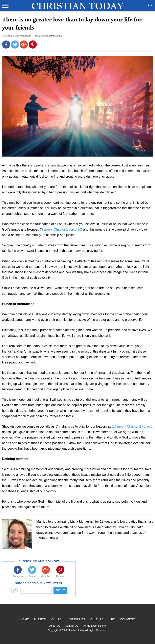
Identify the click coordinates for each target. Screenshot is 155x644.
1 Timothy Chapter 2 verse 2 (132, 426)
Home (25, 619)
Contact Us (71, 626)
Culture (97, 619)
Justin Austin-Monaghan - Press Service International (34, 36)
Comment (127, 619)
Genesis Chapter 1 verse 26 (61, 229)
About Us (55, 626)
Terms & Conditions (94, 626)
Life (112, 619)
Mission (40, 619)
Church (57, 619)
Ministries (77, 619)
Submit (60, 590)
